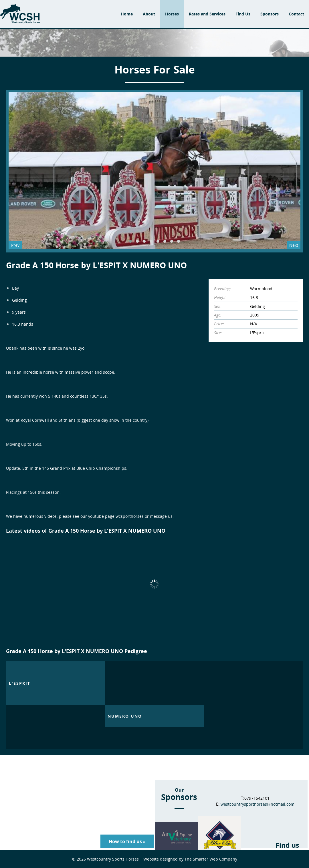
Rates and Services (207, 14)
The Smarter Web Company (211, 859)
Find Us (243, 14)
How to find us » (127, 841)
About (149, 14)
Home (127, 14)
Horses (172, 14)
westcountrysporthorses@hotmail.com (257, 804)
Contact (296, 14)
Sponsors (270, 14)
